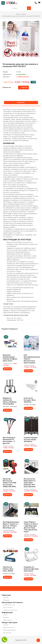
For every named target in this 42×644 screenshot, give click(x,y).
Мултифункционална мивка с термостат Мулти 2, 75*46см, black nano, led (11, 525)
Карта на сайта (8, 607)
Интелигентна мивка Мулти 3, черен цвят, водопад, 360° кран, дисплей (30, 483)
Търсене (6, 597)
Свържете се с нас (9, 605)
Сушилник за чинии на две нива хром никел (31, 569)
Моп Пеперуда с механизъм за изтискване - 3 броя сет (9, 441)
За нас (5, 615)
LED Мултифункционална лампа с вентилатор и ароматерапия (32, 359)
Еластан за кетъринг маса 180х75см (30, 400)
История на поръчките (10, 610)
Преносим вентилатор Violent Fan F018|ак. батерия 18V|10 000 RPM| (9, 483)
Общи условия (7, 620)
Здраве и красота (9, 627)
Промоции (6, 600)
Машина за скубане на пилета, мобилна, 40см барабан (10, 401)
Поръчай (24, 87)
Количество (7, 87)
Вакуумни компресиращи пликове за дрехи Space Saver (10, 358)
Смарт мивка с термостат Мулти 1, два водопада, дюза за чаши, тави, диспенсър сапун (31, 527)
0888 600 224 (23, 77)
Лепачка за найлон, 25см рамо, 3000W (8, 569)
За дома (6, 625)
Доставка (6, 617)
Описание (21, 102)
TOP (38, 640)
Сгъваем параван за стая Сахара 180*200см (31, 440)
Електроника (7, 633)
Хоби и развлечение (9, 630)
